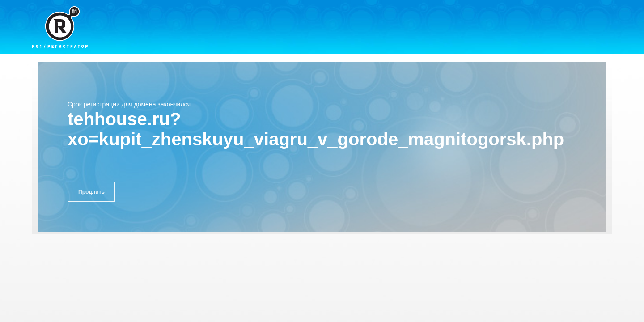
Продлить (91, 192)
